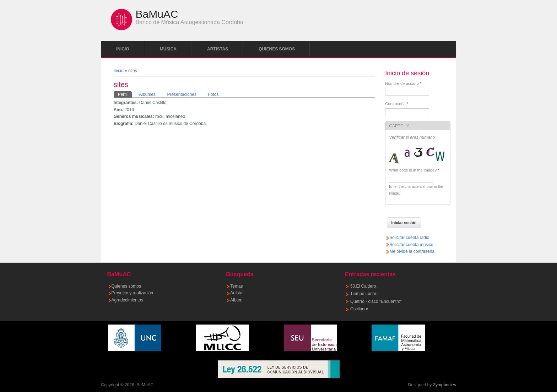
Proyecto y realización (132, 293)
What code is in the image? (414, 170)
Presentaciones (182, 94)
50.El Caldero (363, 286)
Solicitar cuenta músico (411, 245)
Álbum (236, 300)
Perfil (125, 94)
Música (168, 49)
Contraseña (397, 104)
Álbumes (147, 94)
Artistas (218, 49)
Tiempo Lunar (363, 294)
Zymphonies (445, 385)
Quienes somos (277, 49)
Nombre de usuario (403, 83)
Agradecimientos (127, 300)
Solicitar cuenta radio (409, 238)
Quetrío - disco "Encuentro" (376, 301)
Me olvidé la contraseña (412, 251)
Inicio (123, 49)
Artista (236, 293)
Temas (236, 286)
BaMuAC (157, 14)
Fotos (213, 94)
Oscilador (359, 309)
